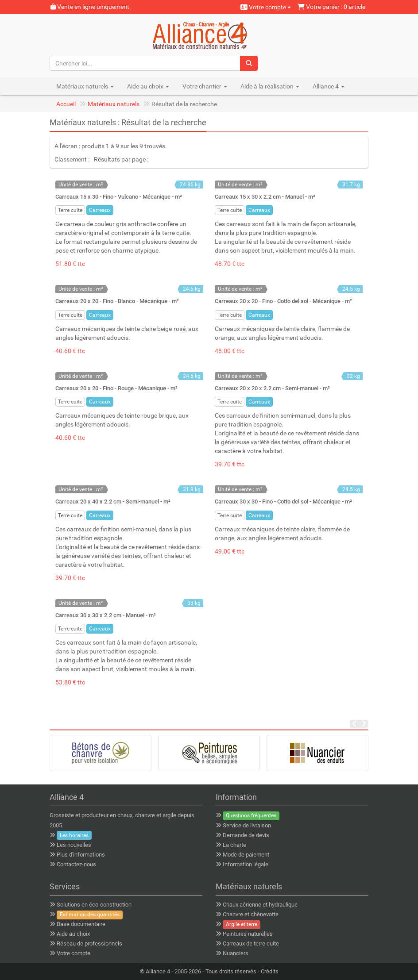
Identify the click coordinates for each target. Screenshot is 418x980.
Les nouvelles (74, 845)
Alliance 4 (158, 971)
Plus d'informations (81, 855)
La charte (234, 845)
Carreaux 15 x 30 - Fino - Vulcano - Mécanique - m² (119, 197)
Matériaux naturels (114, 104)
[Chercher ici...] (145, 63)
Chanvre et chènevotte (251, 914)
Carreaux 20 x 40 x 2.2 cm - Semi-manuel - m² (113, 502)
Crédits (270, 971)
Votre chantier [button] (205, 86)
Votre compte (266, 7)
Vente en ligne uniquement (90, 7)
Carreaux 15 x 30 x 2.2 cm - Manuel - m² (265, 197)
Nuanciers (236, 953)
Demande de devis (246, 835)
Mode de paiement (246, 855)
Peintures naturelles (248, 934)
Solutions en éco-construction (94, 905)
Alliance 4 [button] (329, 86)
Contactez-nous (76, 864)
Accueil (66, 104)
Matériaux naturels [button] (85, 86)
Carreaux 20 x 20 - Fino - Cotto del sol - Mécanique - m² (283, 301)
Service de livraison (247, 825)
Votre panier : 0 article (331, 7)
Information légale (246, 864)
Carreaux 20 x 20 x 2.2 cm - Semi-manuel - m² (272, 388)
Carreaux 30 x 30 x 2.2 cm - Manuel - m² (106, 615)
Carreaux (100, 210)
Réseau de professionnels (89, 943)
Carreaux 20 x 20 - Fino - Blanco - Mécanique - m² (117, 301)
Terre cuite (70, 210)
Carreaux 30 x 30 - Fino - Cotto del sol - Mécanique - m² (283, 502)
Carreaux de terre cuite (251, 943)
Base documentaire (81, 924)
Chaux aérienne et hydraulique (260, 905)
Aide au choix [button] (148, 86)
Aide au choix (73, 934)
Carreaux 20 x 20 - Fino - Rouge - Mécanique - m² (116, 388)
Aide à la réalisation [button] (270, 86)
